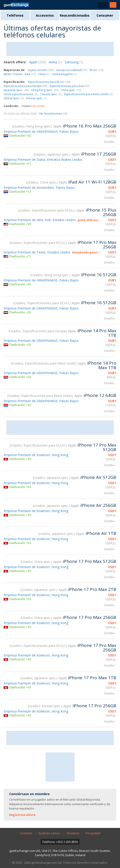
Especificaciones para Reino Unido (88, 94)
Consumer (105, 15)
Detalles (109, 142)
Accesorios (45, 15)
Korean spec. (37, 98)
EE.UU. (97, 70)
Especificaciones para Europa (25, 86)
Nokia (55, 62)
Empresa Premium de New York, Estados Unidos (40, 220)
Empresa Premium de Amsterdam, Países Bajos (39, 188)
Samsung (74, 62)
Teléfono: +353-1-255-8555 (60, 842)
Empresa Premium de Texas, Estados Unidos (37, 252)
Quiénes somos (49, 833)
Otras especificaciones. (21, 94)
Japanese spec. (16, 90)
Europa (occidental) (72, 70)
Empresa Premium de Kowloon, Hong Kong (36, 455)
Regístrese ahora (22, 815)
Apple (38, 62)
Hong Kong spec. (45, 90)
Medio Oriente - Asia (20, 74)
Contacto (26, 833)
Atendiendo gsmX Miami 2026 (93, 252)
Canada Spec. (51, 94)
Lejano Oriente (41, 70)
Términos (73, 833)
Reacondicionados (75, 15)
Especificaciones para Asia (70, 86)
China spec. (71, 90)
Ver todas (38, 106)
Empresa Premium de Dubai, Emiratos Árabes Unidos (43, 160)
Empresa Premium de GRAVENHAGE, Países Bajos (41, 131)
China (44, 74)
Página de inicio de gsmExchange (16, 5)
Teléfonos (15, 15)
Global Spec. (14, 98)
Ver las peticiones (53, 114)
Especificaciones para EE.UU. (49, 82)
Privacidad (93, 833)
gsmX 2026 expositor (93, 220)
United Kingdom (64, 74)
